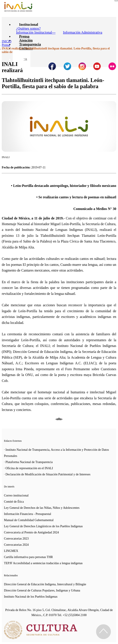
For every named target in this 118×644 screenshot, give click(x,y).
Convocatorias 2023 (16, 539)
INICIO (7, 41)
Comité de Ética (14, 502)
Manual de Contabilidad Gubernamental (29, 520)
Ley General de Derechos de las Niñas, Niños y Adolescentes (42, 508)
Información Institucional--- (36, 32)
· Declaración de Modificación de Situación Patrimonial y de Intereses (47, 474)
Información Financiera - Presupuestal (28, 514)
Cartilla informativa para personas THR (28, 557)
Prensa (24, 36)
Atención (26, 40)
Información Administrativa (83, 32)
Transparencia (30, 44)
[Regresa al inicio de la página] (103, 632)
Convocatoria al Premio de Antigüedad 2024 (31, 532)
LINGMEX (11, 551)
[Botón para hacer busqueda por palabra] (18, 56)
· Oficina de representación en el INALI (29, 468)
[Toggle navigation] (116, 1)
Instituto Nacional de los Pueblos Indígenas (31, 597)
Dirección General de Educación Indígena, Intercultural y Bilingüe (45, 584)
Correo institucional (16, 495)
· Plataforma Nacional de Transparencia (28, 462)
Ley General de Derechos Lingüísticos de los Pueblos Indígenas (43, 526)
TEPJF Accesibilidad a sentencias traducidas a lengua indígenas (43, 563)
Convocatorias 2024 (16, 545)
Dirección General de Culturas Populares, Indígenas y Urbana (42, 590)
